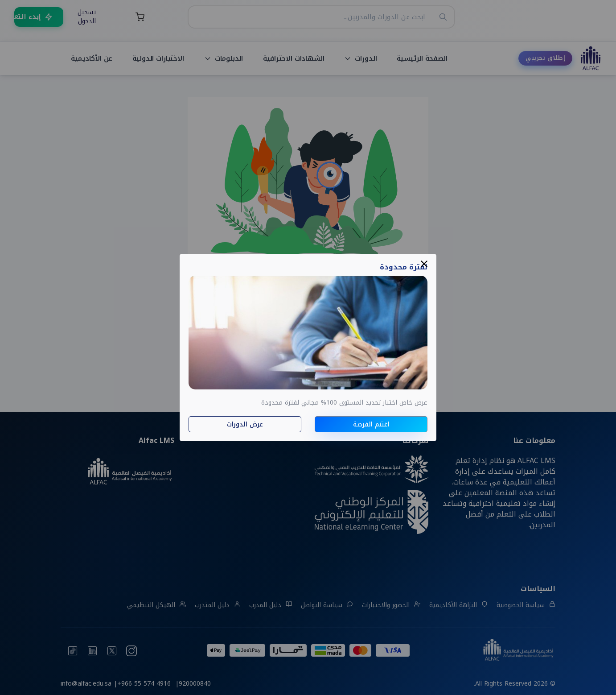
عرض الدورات (245, 424)
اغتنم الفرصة (371, 424)
